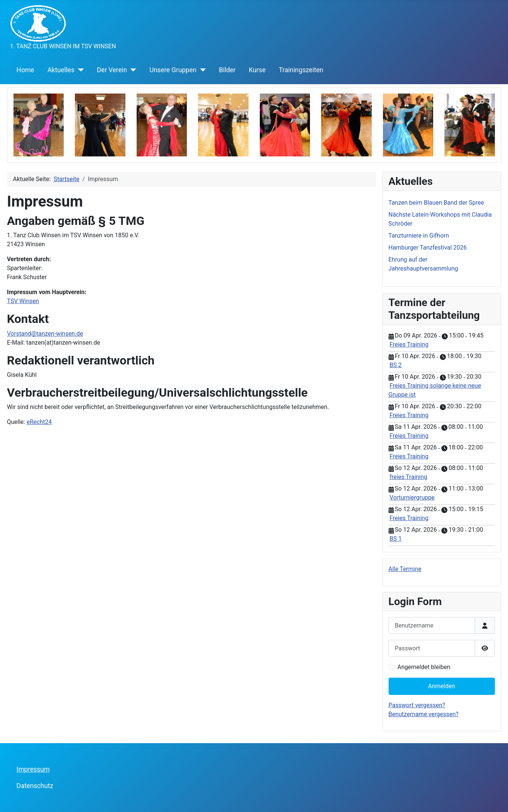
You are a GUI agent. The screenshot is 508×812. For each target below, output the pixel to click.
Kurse (257, 70)
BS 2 (396, 365)
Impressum (33, 769)
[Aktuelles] (79, 70)
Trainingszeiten (301, 70)
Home (25, 70)
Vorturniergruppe (412, 497)
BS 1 (396, 539)
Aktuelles (61, 70)
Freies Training (409, 344)
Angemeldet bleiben (424, 667)
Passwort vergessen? (417, 705)
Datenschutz (35, 786)
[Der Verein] (132, 70)
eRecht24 (39, 422)
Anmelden (441, 686)
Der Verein (112, 70)
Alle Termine (405, 569)
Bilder (227, 70)
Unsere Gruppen (173, 70)
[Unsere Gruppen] (201, 70)
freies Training (409, 477)
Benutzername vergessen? (424, 714)
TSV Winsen (23, 301)
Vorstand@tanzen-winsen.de (45, 334)
